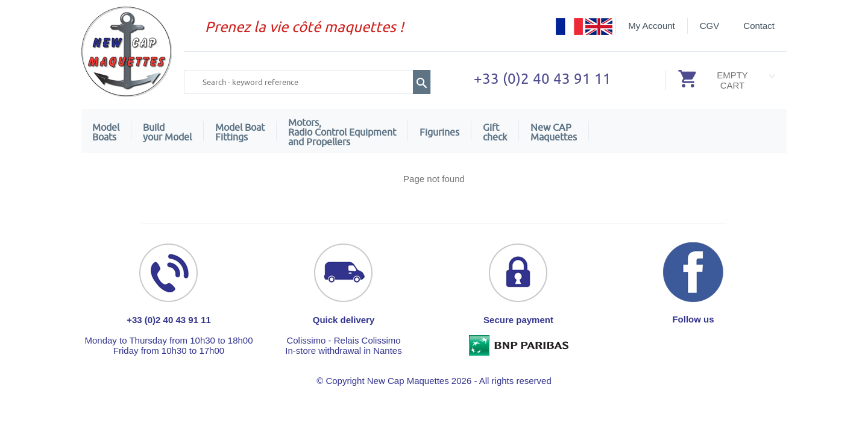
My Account (652, 26)
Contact (759, 26)
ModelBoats (106, 132)
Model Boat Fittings (240, 132)
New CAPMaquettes (554, 132)
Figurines (439, 132)
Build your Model (167, 132)
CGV (710, 26)
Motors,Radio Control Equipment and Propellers (342, 132)
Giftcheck (495, 132)
